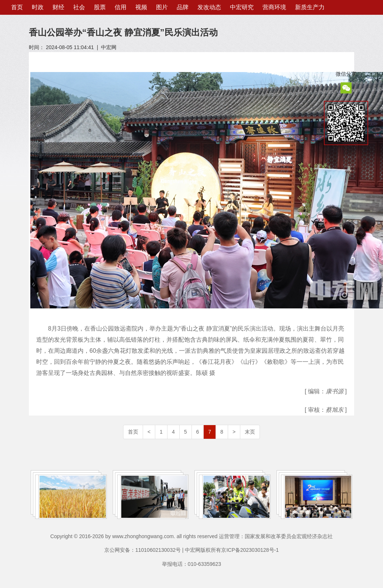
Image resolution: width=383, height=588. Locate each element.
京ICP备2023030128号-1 (250, 550)
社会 (79, 7)
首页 (17, 7)
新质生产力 (310, 7)
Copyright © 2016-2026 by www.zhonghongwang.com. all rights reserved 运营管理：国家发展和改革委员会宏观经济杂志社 (191, 536)
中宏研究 (242, 7)
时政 (38, 7)
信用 (121, 7)
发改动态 (209, 7)
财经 (58, 7)
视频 (141, 7)
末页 (250, 432)
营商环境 (274, 7)
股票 (100, 7)
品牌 (183, 7)
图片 (162, 7)
